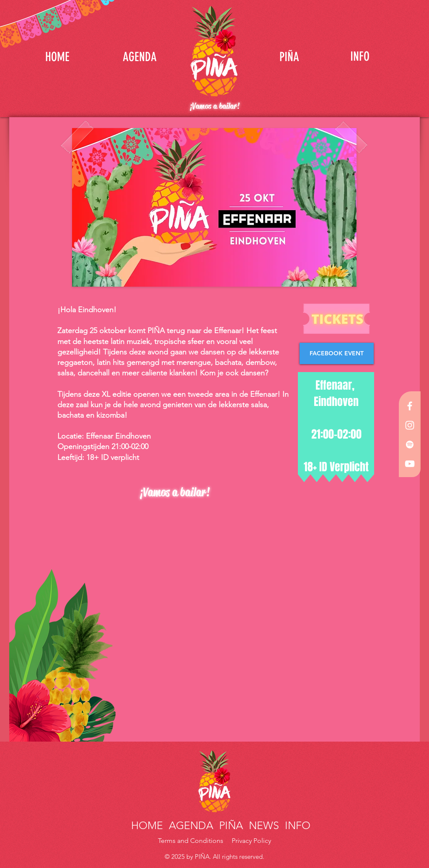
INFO (296, 825)
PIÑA (230, 825)
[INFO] (360, 56)
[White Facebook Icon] (410, 406)
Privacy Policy (251, 841)
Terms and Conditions (191, 841)
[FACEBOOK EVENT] (337, 353)
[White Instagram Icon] (410, 425)
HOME (149, 825)
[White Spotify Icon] (410, 444)
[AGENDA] (140, 57)
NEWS (264, 825)
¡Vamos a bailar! (214, 106)
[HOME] (57, 57)
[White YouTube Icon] (410, 464)
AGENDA (191, 825)
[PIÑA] (289, 57)
